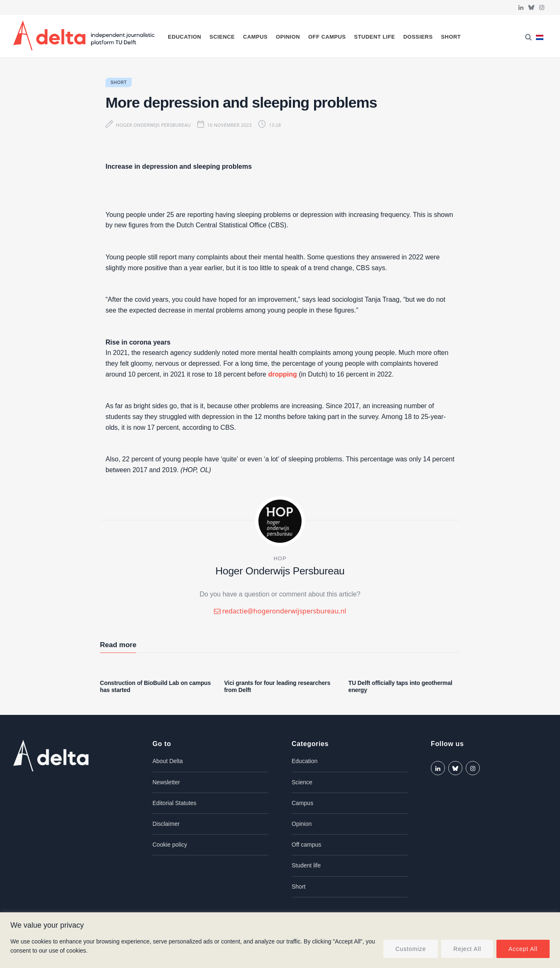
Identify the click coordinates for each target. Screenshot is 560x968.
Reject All (467, 949)
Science (222, 37)
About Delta (168, 761)
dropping (282, 374)
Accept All (523, 949)
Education (184, 37)
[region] (280, 940)
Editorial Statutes (174, 803)
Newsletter (166, 782)
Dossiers (418, 37)
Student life (375, 37)
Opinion (288, 37)
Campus (255, 37)
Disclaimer (166, 824)
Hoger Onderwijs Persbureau (153, 125)
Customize (411, 949)
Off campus (327, 37)
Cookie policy (170, 845)
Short (451, 37)
